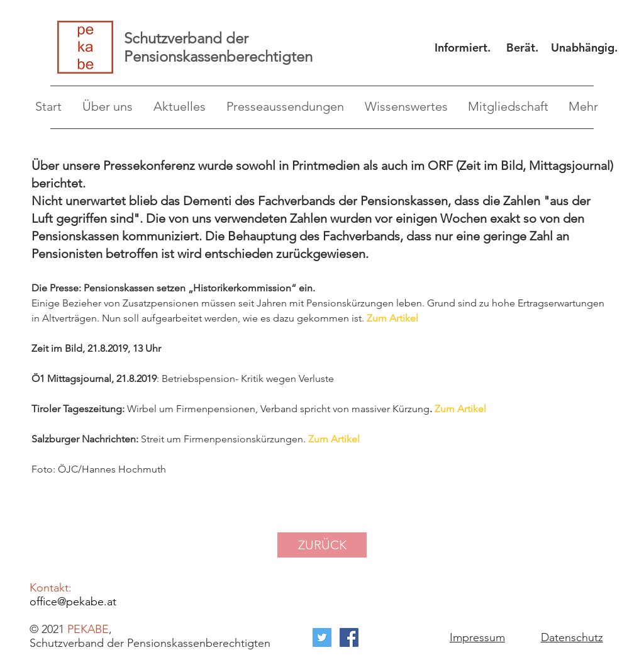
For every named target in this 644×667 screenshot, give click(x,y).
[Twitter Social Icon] (322, 637)
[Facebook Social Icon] (349, 637)
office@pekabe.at (73, 602)
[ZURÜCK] (322, 545)
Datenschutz (572, 637)
